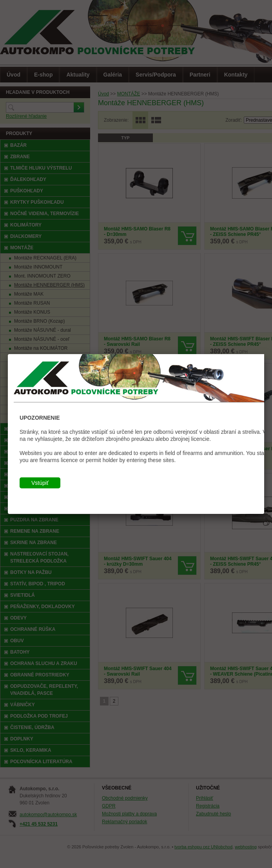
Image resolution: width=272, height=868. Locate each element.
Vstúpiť (40, 483)
